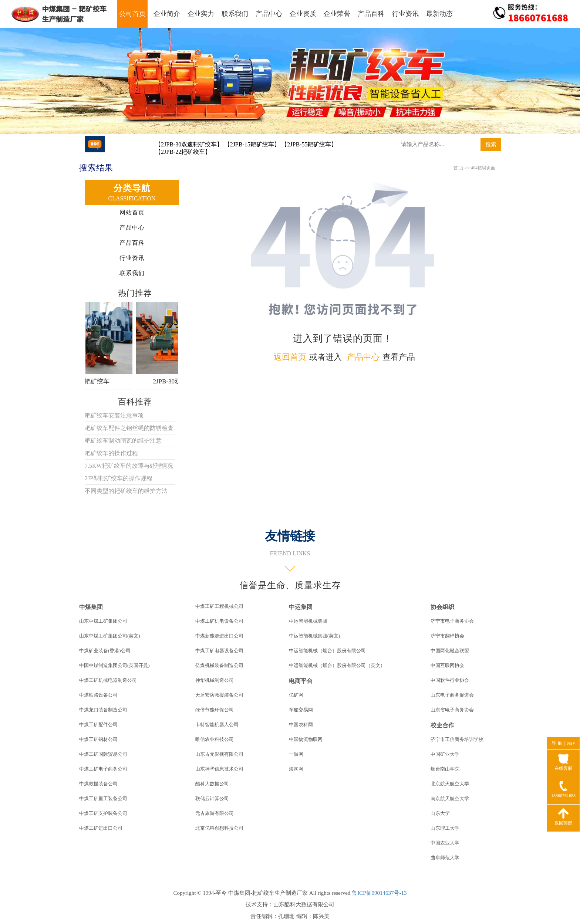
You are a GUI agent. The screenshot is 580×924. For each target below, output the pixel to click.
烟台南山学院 (445, 769)
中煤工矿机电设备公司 (219, 621)
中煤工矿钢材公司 (98, 739)
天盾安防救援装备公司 (219, 695)
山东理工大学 (445, 828)
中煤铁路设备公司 (98, 695)
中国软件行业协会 (450, 680)
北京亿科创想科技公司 (219, 828)
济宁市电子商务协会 (452, 621)
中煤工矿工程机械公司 (219, 606)
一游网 (296, 754)
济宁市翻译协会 (447, 636)
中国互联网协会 (447, 665)
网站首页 (132, 212)
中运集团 (301, 607)
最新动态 (439, 14)
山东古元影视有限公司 (219, 754)
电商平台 (301, 681)
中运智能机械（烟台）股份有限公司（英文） (337, 665)
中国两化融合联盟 (450, 651)
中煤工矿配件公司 (98, 725)
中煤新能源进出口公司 (219, 636)
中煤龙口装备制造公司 (103, 710)
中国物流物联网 (306, 739)
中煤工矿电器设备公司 (219, 651)
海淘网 (296, 769)
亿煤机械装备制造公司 (219, 665)
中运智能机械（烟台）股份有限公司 (327, 651)
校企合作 (442, 725)
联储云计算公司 (212, 798)
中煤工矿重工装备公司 (103, 798)
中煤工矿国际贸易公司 (103, 754)
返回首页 (290, 357)
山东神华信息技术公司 (219, 769)
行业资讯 (405, 14)
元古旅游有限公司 (215, 813)
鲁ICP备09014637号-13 (379, 893)
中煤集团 (91, 607)
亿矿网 (296, 695)
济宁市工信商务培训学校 (457, 739)
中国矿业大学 (445, 754)
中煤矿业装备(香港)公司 (105, 651)
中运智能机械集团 (308, 621)
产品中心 (269, 14)
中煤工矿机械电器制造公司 (108, 680)
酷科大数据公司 (212, 784)
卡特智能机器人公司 (217, 725)
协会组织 (442, 607)
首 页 (458, 168)
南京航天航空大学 (450, 798)
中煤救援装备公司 (98, 784)
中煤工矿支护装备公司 (103, 813)
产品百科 (371, 14)
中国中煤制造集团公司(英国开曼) (114, 665)
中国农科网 (301, 725)
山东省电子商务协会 (452, 710)
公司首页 (132, 14)
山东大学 (440, 813)
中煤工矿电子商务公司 (103, 769)
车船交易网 (301, 710)
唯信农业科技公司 (215, 739)
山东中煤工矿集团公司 (103, 621)
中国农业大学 (445, 843)
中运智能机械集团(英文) (315, 636)
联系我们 (235, 14)
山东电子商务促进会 (452, 695)
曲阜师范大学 (445, 858)
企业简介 (167, 14)
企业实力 (201, 14)
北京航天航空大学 (450, 784)
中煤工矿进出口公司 (101, 828)
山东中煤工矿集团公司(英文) (110, 636)
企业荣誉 (337, 14)
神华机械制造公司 (215, 680)
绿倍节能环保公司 (215, 710)
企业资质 (303, 14)
